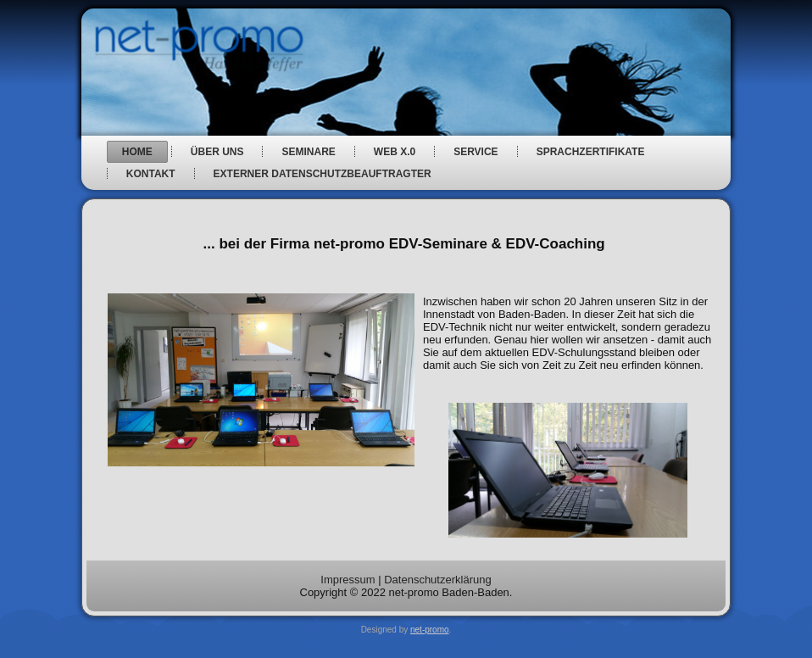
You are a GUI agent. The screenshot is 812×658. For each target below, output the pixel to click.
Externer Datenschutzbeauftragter (323, 174)
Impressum (348, 580)
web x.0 (395, 152)
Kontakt (151, 174)
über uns (217, 152)
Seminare (308, 152)
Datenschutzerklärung (437, 580)
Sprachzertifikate (591, 152)
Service (476, 152)
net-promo (430, 630)
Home (137, 152)
